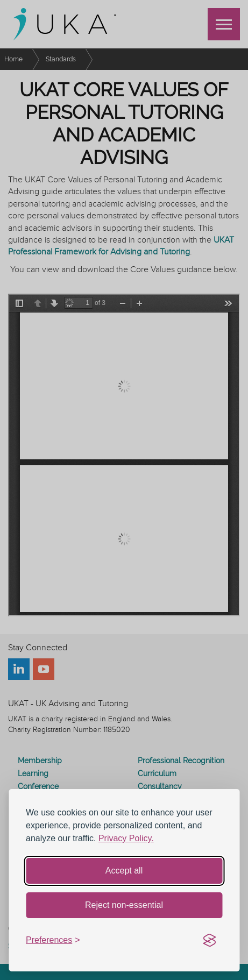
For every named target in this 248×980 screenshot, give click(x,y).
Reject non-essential (124, 905)
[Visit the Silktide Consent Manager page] (209, 941)
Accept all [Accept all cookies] (124, 871)
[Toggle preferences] (53, 940)
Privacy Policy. (126, 838)
